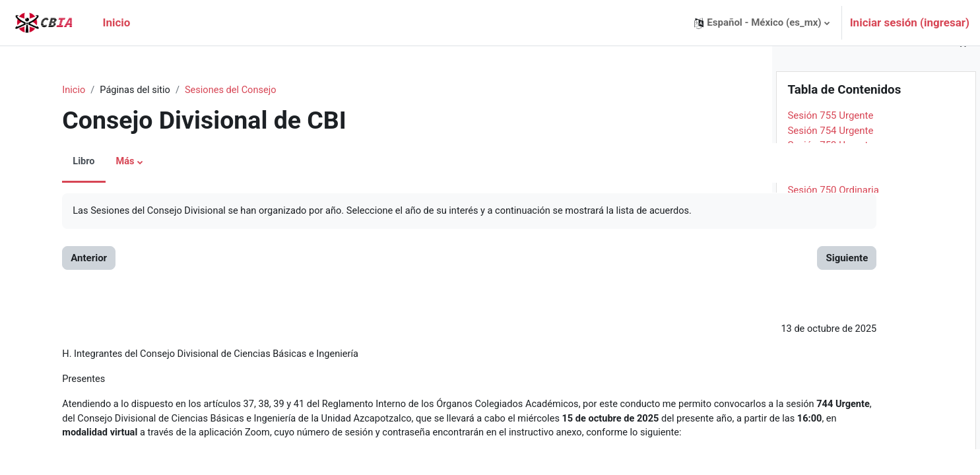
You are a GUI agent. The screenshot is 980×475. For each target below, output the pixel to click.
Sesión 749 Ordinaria (833, 230)
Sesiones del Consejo (219, 90)
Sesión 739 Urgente (830, 379)
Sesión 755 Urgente (830, 141)
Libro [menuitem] (69, 162)
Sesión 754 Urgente (830, 156)
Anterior (74, 259)
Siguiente (717, 259)
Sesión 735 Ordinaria (833, 438)
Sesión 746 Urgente (830, 274)
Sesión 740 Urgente (830, 364)
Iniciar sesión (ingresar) (910, 22)
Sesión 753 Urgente (830, 171)
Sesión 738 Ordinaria (833, 393)
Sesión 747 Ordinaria (833, 260)
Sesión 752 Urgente (830, 185)
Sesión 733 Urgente (830, 468)
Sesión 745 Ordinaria (833, 290)
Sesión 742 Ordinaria (833, 334)
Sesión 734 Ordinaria (833, 453)
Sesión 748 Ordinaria (833, 245)
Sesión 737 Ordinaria (833, 408)
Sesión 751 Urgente (830, 201)
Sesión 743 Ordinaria (833, 319)
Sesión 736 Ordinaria (833, 423)
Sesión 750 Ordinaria (833, 215)
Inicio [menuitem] (116, 22)
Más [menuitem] (111, 162)
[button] (762, 23)
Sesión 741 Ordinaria (833, 349)
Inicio (59, 90)
